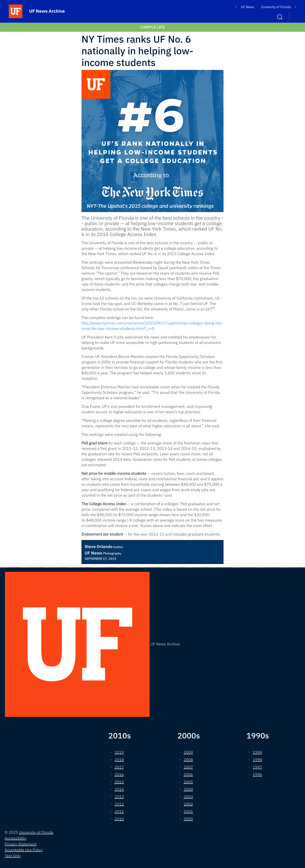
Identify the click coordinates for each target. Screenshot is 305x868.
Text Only (13, 856)
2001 (188, 811)
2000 (188, 819)
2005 (188, 782)
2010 (119, 819)
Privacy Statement (21, 844)
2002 (188, 804)
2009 (188, 752)
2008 (188, 760)
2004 (188, 789)
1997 (257, 767)
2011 (119, 811)
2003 (188, 797)
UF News (247, 7)
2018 (119, 760)
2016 (119, 774)
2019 (119, 752)
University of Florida (276, 7)
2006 (188, 774)
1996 (257, 774)
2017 (119, 767)
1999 (257, 752)
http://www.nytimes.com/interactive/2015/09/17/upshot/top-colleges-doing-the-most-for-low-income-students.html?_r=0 (152, 326)
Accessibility (16, 838)
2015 (119, 782)
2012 (119, 804)
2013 (119, 797)
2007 (188, 767)
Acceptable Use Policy (24, 850)
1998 (257, 760)
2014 (119, 789)
